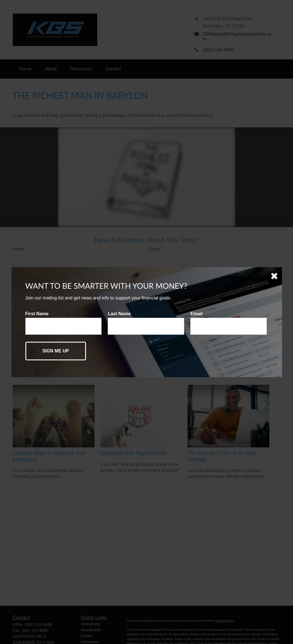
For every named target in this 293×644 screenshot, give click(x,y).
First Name (37, 314)
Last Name (119, 314)
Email (196, 314)
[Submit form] (56, 351)
